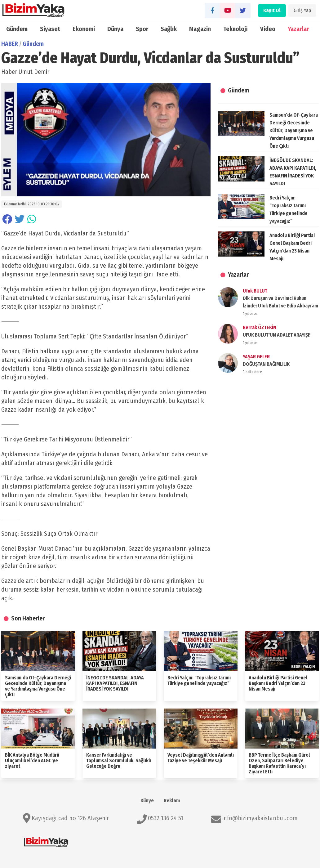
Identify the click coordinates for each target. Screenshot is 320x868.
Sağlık (169, 29)
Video (268, 29)
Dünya (115, 29)
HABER (10, 44)
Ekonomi (84, 29)
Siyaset (50, 29)
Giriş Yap (302, 10)
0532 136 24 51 (166, 818)
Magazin (200, 29)
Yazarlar (298, 29)
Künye (147, 801)
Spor (142, 29)
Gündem (17, 29)
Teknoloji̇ (236, 29)
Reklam (172, 801)
